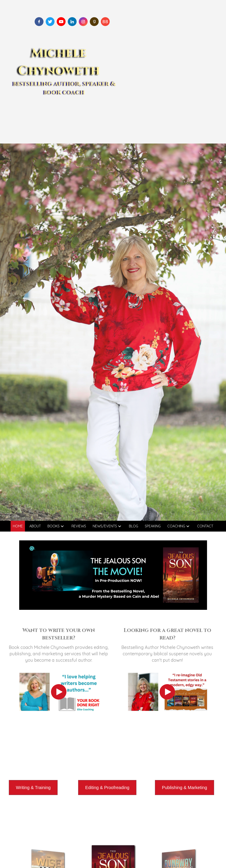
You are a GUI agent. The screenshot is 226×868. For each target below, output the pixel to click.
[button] (62, 526)
